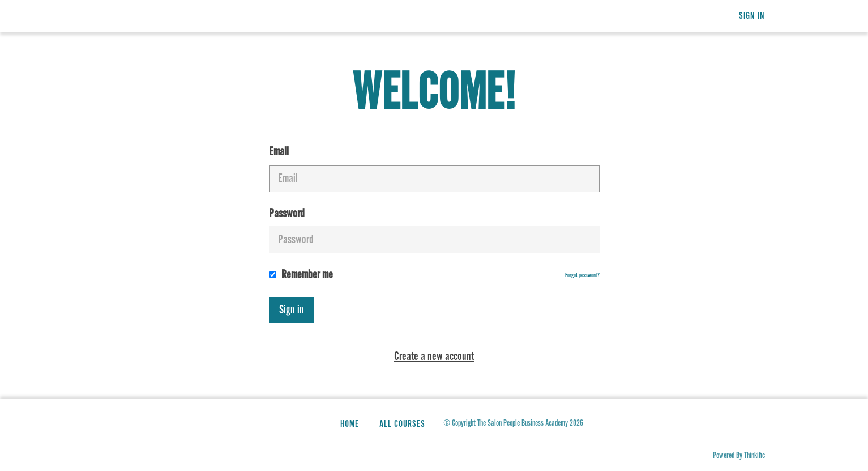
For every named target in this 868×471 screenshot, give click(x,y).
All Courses (402, 424)
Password (434, 230)
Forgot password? (582, 275)
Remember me (301, 275)
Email (434, 168)
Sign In (752, 16)
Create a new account (434, 357)
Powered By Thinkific (739, 455)
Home (350, 424)
